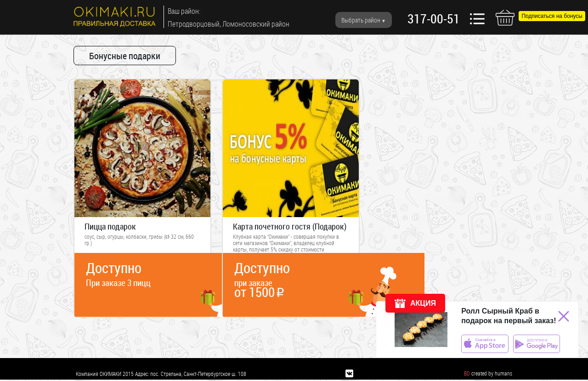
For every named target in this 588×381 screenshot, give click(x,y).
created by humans (492, 373)
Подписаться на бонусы (552, 16)
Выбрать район (361, 20)
